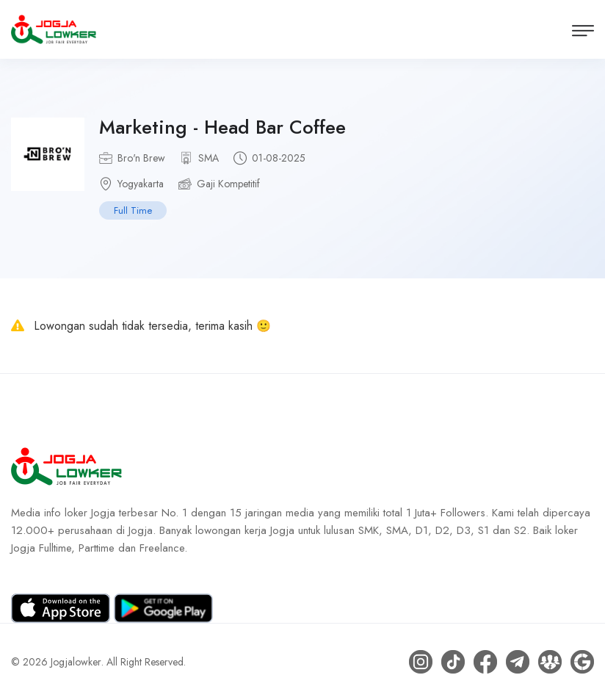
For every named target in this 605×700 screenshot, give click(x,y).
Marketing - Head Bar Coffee (222, 127)
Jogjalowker (76, 662)
